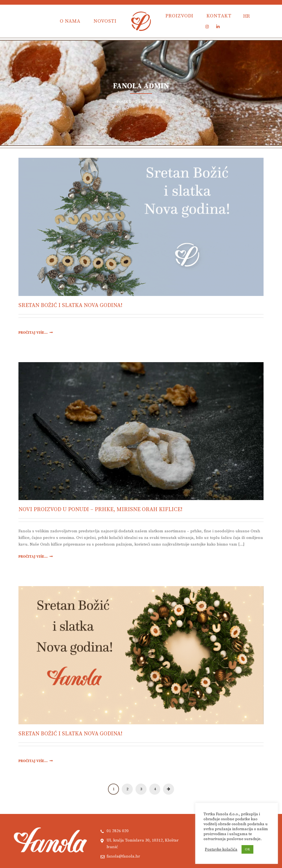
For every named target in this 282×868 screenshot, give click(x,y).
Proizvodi (179, 16)
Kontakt (219, 16)
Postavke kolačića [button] (221, 850)
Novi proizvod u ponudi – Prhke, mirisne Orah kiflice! (100, 510)
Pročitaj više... (36, 333)
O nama (70, 21)
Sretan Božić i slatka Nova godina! (70, 305)
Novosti (105, 21)
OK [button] (247, 849)
